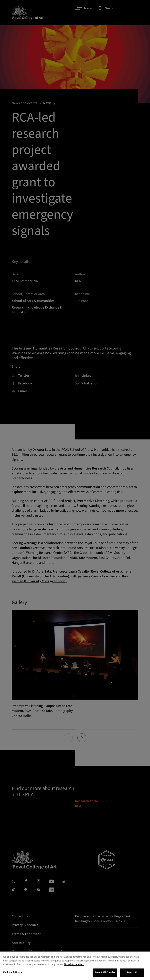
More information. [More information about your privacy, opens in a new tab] (74, 969)
